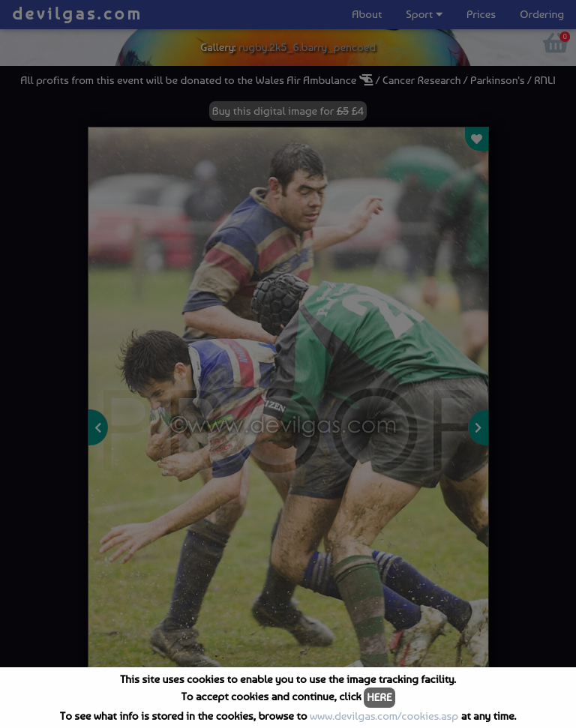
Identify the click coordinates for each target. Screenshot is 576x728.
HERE (379, 697)
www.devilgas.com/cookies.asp (384, 716)
